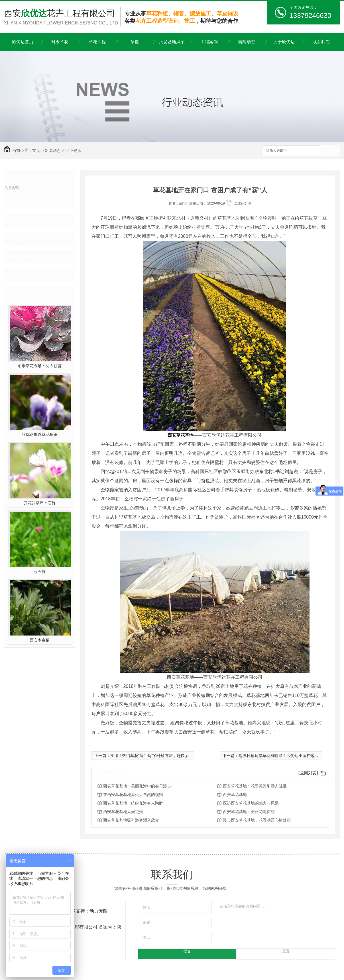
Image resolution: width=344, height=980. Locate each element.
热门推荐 (23, 293)
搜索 (330, 151)
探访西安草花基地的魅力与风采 (251, 803)
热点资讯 (23, 257)
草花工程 (97, 42)
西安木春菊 (40, 640)
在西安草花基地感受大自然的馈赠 (133, 795)
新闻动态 (247, 42)
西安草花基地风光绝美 (123, 812)
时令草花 (60, 42)
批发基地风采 (172, 42)
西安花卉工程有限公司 (62, 17)
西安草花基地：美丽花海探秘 (249, 812)
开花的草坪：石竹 (40, 503)
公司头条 (23, 202)
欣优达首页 (23, 42)
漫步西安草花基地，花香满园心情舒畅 (257, 820)
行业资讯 (73, 150)
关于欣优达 (284, 42)
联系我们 (321, 42)
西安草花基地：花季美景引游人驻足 (255, 786)
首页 (36, 150)
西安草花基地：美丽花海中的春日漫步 (137, 786)
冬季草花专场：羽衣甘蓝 (40, 366)
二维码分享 (243, 203)
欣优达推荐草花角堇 (40, 434)
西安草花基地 (235, 795)
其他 (18, 275)
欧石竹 (40, 572)
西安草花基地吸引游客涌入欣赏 (131, 820)
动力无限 (99, 911)
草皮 (135, 42)
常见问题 (23, 238)
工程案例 (209, 42)
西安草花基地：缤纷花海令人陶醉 (133, 803)
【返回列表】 (308, 773)
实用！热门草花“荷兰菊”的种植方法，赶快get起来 (154, 756)
